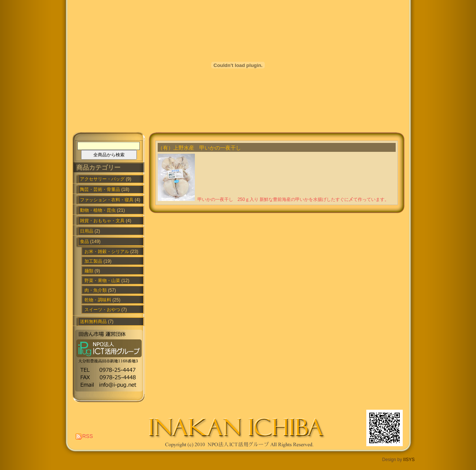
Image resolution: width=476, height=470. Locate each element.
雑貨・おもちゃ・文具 (102, 221)
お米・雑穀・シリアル (107, 252)
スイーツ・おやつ (102, 310)
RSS (88, 436)
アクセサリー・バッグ (102, 179)
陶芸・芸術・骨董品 (100, 189)
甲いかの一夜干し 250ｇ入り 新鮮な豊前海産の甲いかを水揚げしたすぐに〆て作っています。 (293, 199)
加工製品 (93, 261)
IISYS (409, 460)
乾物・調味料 (98, 300)
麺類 (89, 271)
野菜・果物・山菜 (102, 281)
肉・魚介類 (96, 290)
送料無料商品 (93, 322)
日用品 (87, 231)
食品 (84, 242)
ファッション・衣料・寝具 (107, 200)
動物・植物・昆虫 (98, 210)
